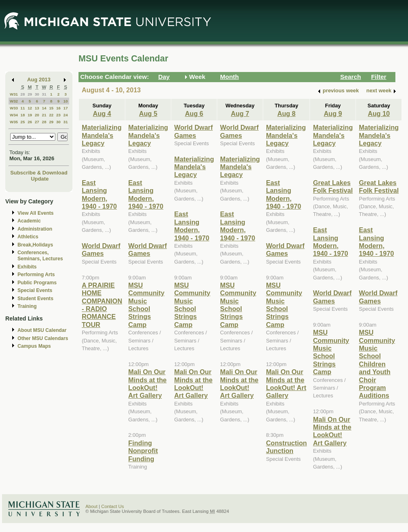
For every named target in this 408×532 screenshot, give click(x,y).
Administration (35, 229)
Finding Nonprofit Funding (143, 451)
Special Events (35, 290)
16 (58, 108)
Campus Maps (34, 346)
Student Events (35, 299)
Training (27, 306)
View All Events (36, 213)
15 (51, 108)
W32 (14, 101)
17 (66, 108)
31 (44, 94)
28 (23, 94)
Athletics (28, 237)
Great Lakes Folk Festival (333, 186)
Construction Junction (287, 447)
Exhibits (27, 267)
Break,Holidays (35, 245)
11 (23, 108)
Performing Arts (36, 275)
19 (30, 115)
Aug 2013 (39, 80)
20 (37, 115)
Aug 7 (240, 113)
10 (66, 101)
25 (23, 122)
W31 (14, 94)
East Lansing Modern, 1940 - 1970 (99, 194)
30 (37, 94)
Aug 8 (287, 113)
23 (58, 115)
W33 (14, 108)
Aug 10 (379, 113)
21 (44, 115)
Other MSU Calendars (43, 338)
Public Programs (37, 283)
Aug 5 (148, 113)
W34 (14, 115)
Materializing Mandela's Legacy (102, 135)
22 (51, 115)
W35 (14, 122)
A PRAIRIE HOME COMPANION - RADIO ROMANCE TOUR (102, 305)
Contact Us (113, 506)
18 (23, 115)
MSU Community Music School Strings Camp (146, 305)
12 (30, 108)
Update (40, 179)
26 (30, 122)
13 (37, 108)
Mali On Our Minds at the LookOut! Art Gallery (147, 384)
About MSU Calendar (42, 330)
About (92, 506)
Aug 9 (333, 113)
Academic (29, 221)
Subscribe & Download (39, 173)
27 (37, 122)
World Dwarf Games (101, 250)
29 (30, 94)
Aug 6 (194, 113)
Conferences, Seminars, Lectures (40, 256)
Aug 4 (102, 113)
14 (44, 108)
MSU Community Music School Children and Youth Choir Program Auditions (377, 364)
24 (66, 115)
